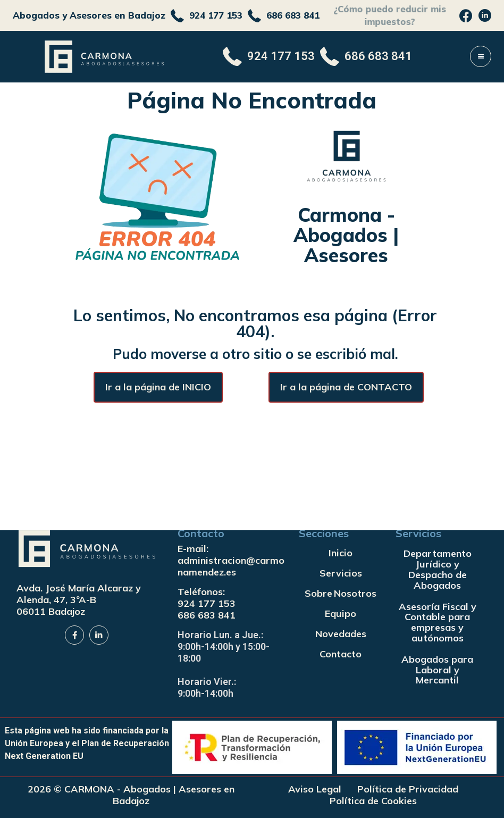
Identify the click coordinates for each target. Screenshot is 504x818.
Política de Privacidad (408, 789)
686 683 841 (207, 615)
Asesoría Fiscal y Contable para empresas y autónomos (438, 622)
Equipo (341, 613)
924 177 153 (207, 603)
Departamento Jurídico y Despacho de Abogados (438, 569)
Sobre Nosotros (341, 593)
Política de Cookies (373, 801)
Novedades (341, 634)
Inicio (341, 553)
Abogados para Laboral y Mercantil (437, 670)
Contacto (341, 654)
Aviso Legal (315, 789)
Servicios (341, 573)
